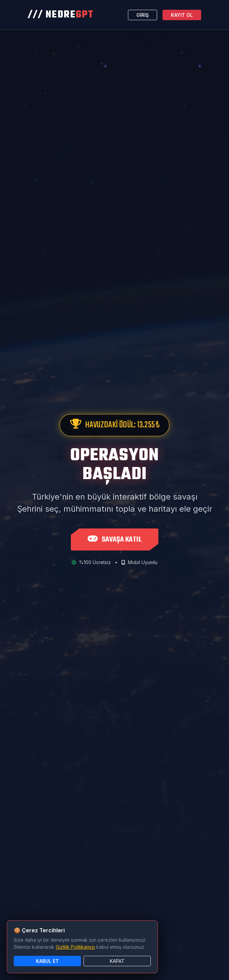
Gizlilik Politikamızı (75, 947)
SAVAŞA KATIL (115, 540)
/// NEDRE (61, 15)
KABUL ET (47, 961)
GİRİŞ (143, 15)
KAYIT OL (182, 15)
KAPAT (117, 961)
